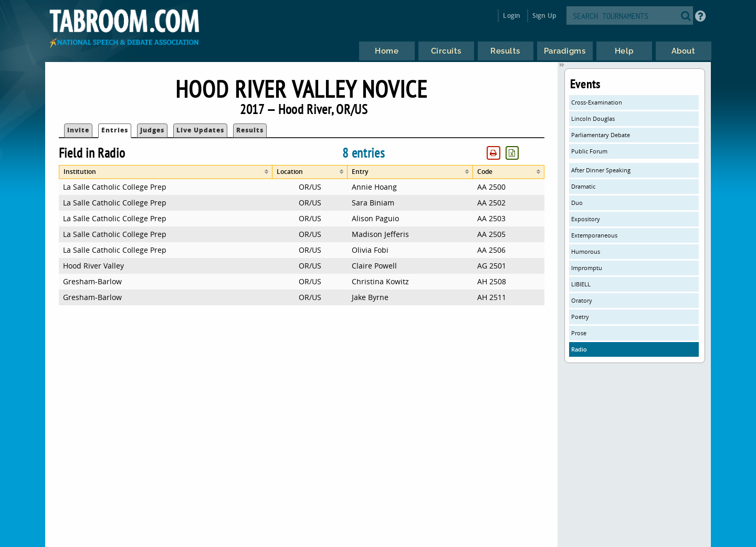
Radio (579, 349)
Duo (577, 203)
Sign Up (544, 16)
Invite (78, 130)
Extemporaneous (594, 235)
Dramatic (583, 186)
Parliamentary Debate (601, 135)
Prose (579, 333)
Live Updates (200, 130)
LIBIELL (581, 284)
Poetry (580, 317)
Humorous (586, 251)
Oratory (582, 300)
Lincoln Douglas (593, 118)
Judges (152, 130)
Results (250, 130)
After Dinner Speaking (601, 170)
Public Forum (589, 151)
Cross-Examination (597, 102)
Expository (586, 219)
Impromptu (587, 268)
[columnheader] (166, 172)
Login (512, 16)
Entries (115, 130)
